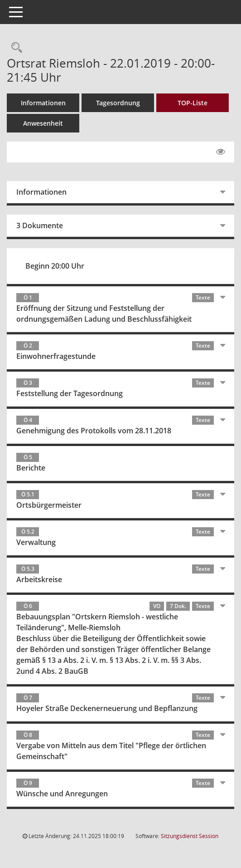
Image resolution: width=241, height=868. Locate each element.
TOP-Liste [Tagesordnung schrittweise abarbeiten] (193, 103)
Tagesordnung (118, 103)
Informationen (43, 103)
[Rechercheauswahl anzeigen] (14, 48)
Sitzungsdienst (190, 836)
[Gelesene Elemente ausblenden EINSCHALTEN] (221, 152)
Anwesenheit (43, 123)
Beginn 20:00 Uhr (55, 266)
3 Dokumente (40, 226)
